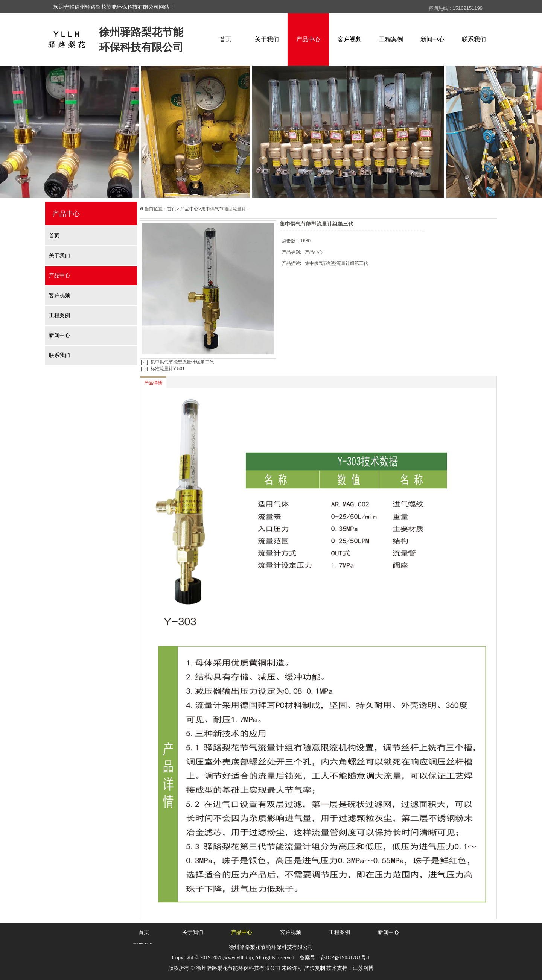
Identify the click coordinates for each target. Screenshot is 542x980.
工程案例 (391, 39)
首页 (225, 39)
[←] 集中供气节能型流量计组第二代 (177, 362)
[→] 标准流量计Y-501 (162, 369)
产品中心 (308, 39)
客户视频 (350, 39)
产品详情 (153, 383)
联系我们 (474, 39)
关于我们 (267, 39)
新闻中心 (432, 39)
